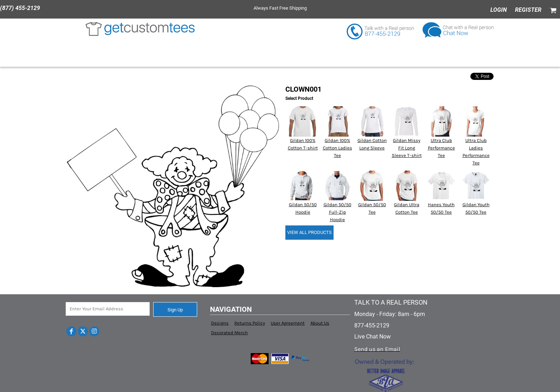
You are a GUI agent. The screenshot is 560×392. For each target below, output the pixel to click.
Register (528, 10)
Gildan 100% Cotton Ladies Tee (337, 148)
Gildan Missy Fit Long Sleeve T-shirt (407, 148)
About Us (320, 323)
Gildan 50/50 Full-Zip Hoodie (337, 212)
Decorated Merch (229, 333)
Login (499, 10)
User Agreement (288, 323)
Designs (220, 323)
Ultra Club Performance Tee (441, 148)
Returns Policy (250, 323)
